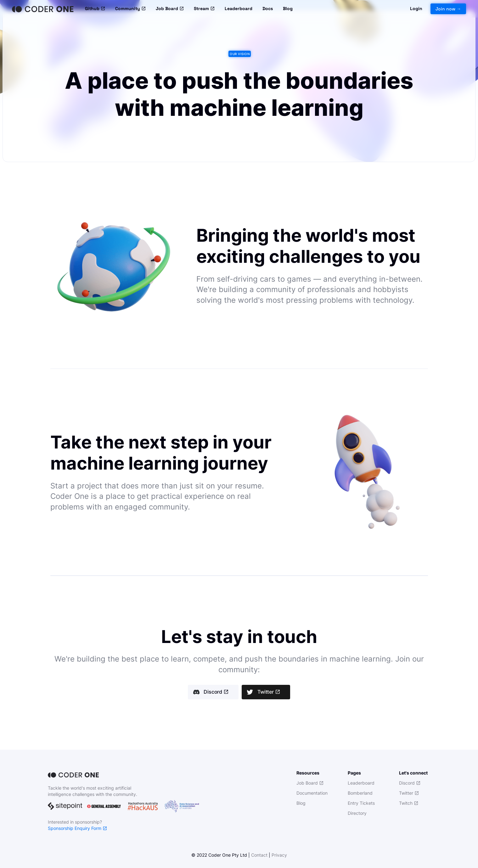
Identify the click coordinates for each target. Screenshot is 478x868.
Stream (204, 9)
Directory (357, 813)
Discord (216, 692)
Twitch (409, 803)
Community (130, 9)
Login (416, 8)
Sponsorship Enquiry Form (77, 828)
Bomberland (360, 793)
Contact (259, 855)
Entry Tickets (361, 803)
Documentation (312, 793)
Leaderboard (239, 8)
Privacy (279, 855)
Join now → (448, 9)
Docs (268, 8)
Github (95, 9)
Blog (288, 8)
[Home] (43, 9)
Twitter (269, 692)
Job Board (170, 9)
